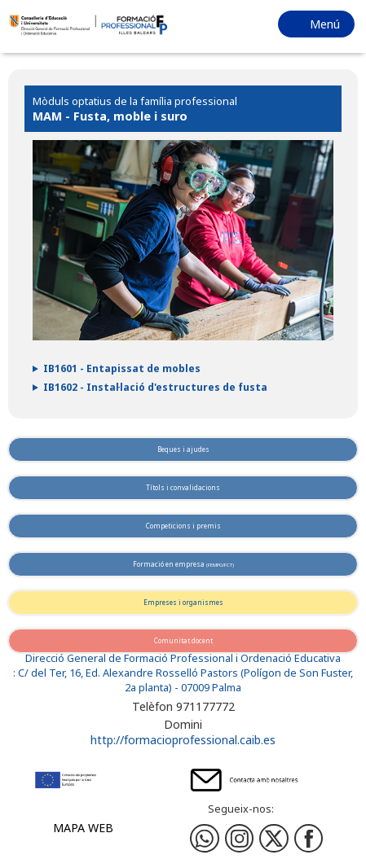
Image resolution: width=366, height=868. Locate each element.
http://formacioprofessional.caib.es (183, 740)
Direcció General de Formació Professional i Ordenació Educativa (183, 658)
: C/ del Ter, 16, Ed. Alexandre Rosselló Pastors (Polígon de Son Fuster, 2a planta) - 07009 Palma (183, 680)
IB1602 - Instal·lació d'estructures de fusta (155, 387)
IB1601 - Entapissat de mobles (122, 368)
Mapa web (83, 828)
